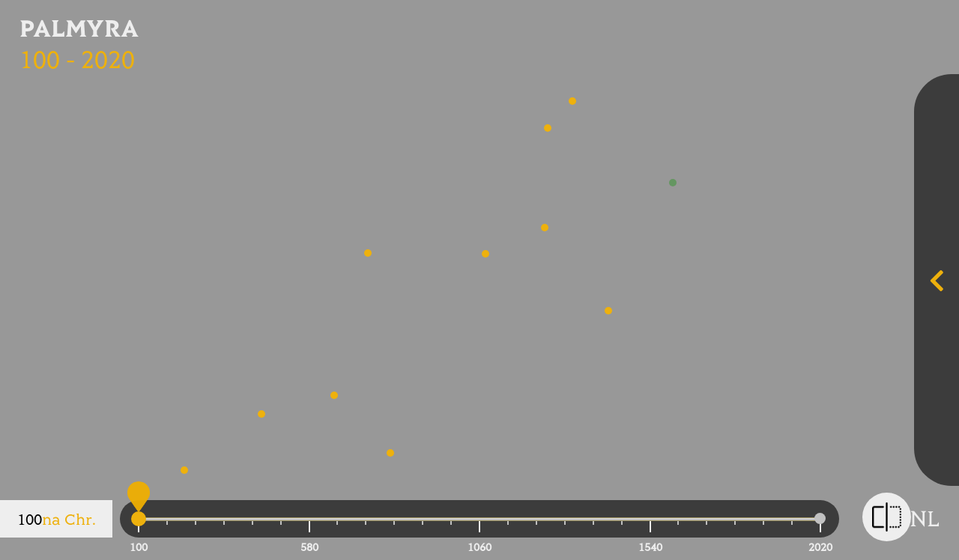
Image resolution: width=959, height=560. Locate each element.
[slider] (139, 521)
